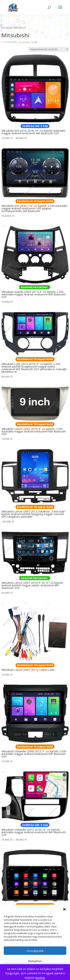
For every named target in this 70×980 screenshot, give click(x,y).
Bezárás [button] (40, 978)
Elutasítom (35, 961)
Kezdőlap (7, 28)
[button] (64, 909)
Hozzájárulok (35, 951)
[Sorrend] (48, 49)
